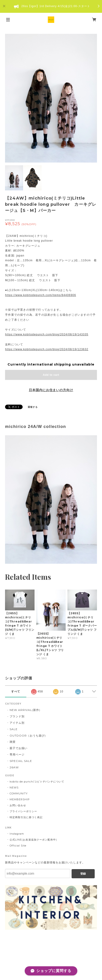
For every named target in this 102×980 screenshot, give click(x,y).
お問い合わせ (18, 805)
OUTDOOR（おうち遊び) (28, 736)
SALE (14, 729)
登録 (83, 874)
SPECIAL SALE (21, 761)
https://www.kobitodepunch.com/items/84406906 (40, 295)
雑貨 (13, 742)
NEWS (14, 788)
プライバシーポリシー (23, 811)
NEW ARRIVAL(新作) (25, 710)
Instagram (17, 834)
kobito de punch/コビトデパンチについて (37, 782)
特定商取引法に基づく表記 (26, 817)
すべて (16, 692)
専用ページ (17, 754)
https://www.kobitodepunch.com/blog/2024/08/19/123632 (47, 349)
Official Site (18, 846)
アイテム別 (17, 723)
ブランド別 (17, 716)
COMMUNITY (19, 793)
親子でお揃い (19, 748)
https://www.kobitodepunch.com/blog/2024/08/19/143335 (47, 334)
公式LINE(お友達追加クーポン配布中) (33, 840)
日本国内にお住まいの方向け (51, 390)
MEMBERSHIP (20, 799)
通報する (33, 407)
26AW (14, 767)
